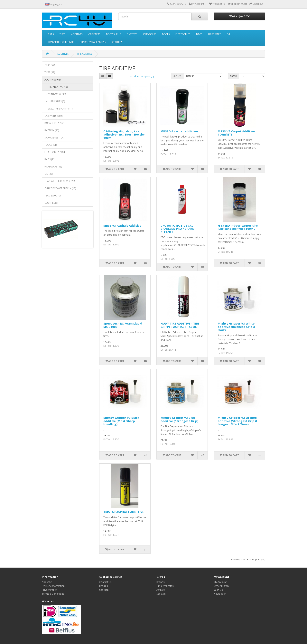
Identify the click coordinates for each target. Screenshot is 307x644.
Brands (160, 582)
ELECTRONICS (183, 34)
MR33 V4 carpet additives (180, 131)
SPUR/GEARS (149, 34)
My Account (220, 582)
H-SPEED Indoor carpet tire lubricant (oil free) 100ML (238, 227)
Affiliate (161, 590)
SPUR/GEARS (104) (54, 138)
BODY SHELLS (114, 34)
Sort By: (177, 76)
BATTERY (132, 34)
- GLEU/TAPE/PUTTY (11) (58, 109)
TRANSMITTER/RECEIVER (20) (60, 181)
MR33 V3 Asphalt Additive (122, 225)
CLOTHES (117, 42)
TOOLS (166, 34)
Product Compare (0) (142, 76)
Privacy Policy (49, 590)
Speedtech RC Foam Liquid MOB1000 (123, 325)
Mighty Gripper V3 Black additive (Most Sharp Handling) (121, 421)
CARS (51, 34)
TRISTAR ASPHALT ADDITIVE (124, 512)
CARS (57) (50, 65)
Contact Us (105, 582)
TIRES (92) (50, 72)
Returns (103, 586)
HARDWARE (214, 34)
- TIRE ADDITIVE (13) (56, 87)
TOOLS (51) (51, 145)
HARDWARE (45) (53, 167)
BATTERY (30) (52, 130)
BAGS (199, 34)
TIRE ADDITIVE (85, 54)
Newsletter (220, 594)
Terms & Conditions (53, 594)
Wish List (219, 590)
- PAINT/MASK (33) (55, 94)
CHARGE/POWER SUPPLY (93, 42)
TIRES (62, 34)
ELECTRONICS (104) (55, 152)
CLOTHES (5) (51, 203)
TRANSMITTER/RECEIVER (61, 42)
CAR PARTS (94, 34)
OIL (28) (49, 174)
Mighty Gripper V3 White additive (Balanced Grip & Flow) (237, 327)
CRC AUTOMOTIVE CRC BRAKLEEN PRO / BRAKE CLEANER (177, 229)
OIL (229, 34)
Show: (233, 76)
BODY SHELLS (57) (54, 123)
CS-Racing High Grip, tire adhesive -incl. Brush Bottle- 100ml (124, 134)
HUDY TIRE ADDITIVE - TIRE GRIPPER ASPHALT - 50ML (180, 325)
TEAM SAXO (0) (52, 196)
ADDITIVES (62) (52, 80)
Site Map (104, 590)
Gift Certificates (165, 586)
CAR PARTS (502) (53, 116)
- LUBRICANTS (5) (55, 101)
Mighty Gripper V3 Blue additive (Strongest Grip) (179, 419)
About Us (47, 582)
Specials (161, 594)
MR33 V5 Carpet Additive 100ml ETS (236, 133)
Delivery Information (53, 586)
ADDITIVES (77, 34)
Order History (222, 586)
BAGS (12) (50, 159)
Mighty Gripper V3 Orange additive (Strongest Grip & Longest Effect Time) (238, 421)
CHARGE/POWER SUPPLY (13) (60, 188)
